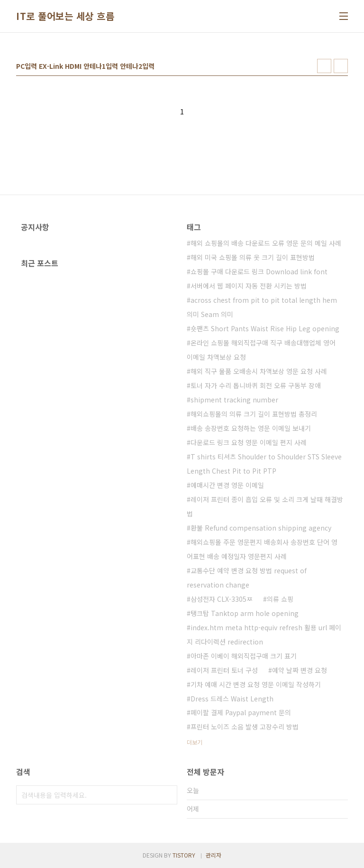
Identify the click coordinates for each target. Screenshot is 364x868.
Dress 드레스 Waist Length (232, 699)
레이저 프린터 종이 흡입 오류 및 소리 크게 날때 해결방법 (265, 506)
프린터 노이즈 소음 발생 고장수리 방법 (245, 727)
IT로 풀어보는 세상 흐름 (65, 16)
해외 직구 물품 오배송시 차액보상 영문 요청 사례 (259, 371)
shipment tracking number (234, 400)
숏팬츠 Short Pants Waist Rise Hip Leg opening (265, 328)
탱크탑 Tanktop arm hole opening (245, 613)
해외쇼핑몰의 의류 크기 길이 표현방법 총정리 (254, 414)
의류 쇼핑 (280, 599)
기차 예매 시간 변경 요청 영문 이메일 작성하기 (256, 684)
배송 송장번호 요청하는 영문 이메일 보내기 (251, 428)
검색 (168, 795)
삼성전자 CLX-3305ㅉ (222, 599)
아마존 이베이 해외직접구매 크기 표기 (244, 656)
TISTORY (184, 855)
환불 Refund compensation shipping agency (261, 528)
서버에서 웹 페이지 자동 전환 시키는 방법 (249, 286)
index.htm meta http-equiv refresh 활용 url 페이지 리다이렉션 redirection (264, 635)
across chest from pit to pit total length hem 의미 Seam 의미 (262, 307)
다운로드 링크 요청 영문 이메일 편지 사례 (249, 442)
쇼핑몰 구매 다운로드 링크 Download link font (259, 271)
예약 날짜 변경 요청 (300, 670)
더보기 (195, 742)
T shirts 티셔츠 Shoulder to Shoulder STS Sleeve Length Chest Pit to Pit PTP (264, 464)
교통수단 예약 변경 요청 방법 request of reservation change (247, 578)
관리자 (214, 855)
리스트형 (341, 66)
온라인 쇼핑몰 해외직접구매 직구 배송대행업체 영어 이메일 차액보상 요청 (261, 350)
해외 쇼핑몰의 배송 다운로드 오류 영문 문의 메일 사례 (266, 243)
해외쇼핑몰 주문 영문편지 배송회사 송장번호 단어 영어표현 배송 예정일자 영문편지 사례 (262, 549)
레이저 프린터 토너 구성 (224, 670)
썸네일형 (324, 66)
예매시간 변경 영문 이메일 (227, 485)
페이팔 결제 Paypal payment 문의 (241, 712)
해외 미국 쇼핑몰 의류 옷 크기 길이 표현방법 (253, 257)
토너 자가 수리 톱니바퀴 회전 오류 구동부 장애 (256, 385)
